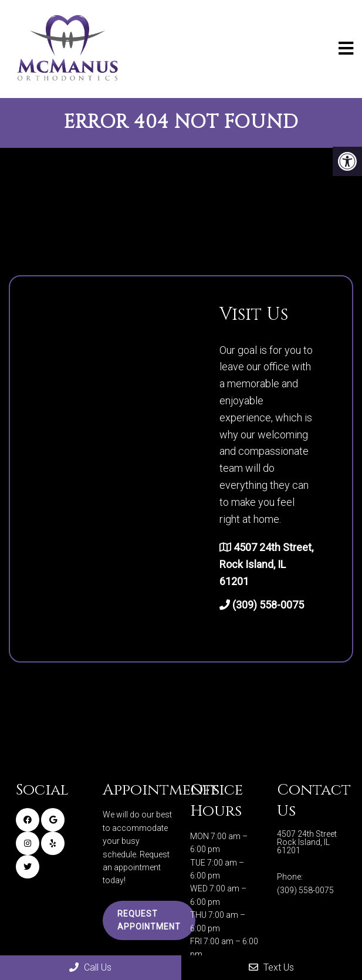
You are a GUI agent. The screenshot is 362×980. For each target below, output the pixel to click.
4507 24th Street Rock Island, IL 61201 (307, 842)
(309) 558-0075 (268, 605)
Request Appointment (149, 920)
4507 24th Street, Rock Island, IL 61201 (266, 564)
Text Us (271, 967)
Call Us (90, 967)
